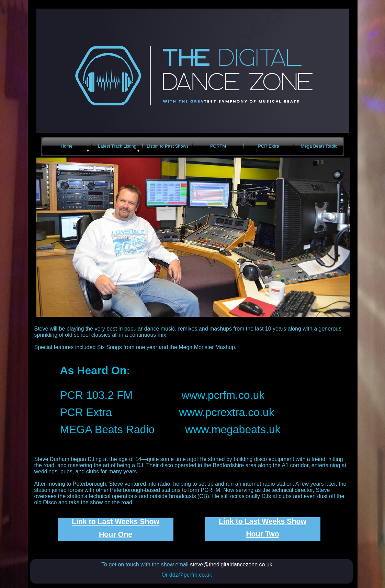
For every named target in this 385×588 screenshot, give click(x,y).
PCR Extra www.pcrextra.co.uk (167, 412)
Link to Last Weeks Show (116, 522)
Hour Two (263, 534)
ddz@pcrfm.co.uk (191, 575)
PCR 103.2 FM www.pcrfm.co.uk (162, 395)
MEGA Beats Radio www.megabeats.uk (170, 429)
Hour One (116, 534)
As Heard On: (95, 370)
